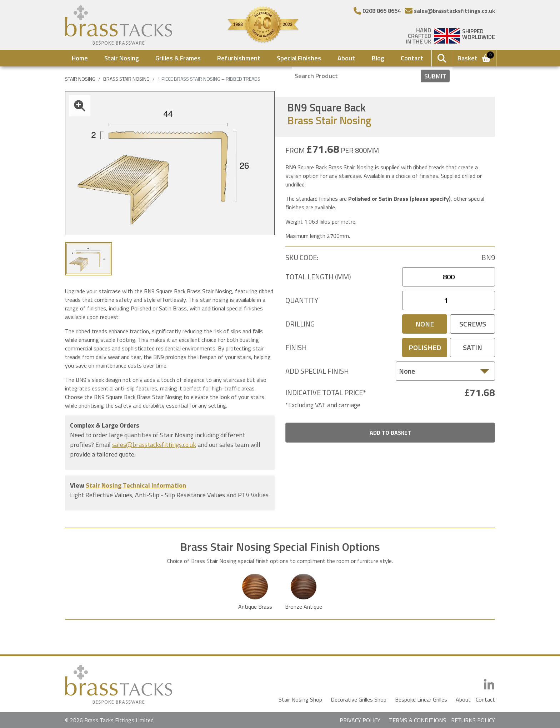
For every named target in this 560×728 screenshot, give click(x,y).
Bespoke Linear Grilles (421, 699)
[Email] (450, 11)
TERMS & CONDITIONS (417, 720)
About (346, 58)
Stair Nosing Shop (300, 699)
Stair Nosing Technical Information (136, 485)
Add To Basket (390, 433)
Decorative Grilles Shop (359, 699)
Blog (378, 58)
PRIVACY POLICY (360, 720)
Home (80, 58)
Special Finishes (299, 58)
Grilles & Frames (178, 58)
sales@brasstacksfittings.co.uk (154, 445)
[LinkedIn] (489, 685)
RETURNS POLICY (473, 720)
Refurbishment (239, 58)
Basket (474, 58)
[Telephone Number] (377, 11)
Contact (412, 58)
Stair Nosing (122, 58)
